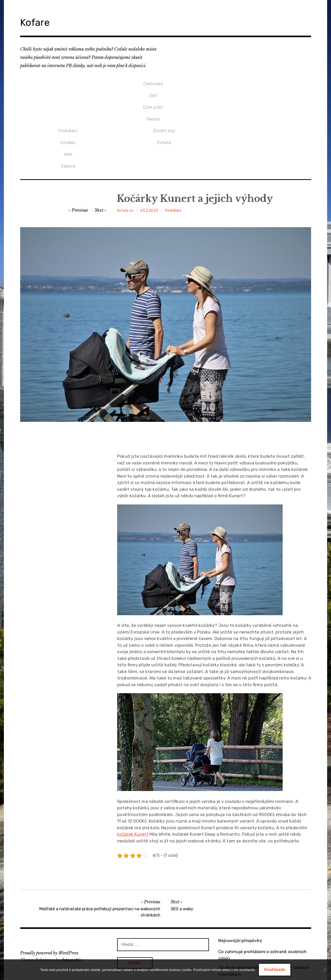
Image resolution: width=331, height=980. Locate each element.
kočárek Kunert (133, 778)
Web (164, 100)
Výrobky (164, 91)
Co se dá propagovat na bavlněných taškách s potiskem (264, 914)
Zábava (164, 108)
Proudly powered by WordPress (49, 897)
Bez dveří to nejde (237, 943)
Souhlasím (275, 970)
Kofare (39, 22)
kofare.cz (125, 154)
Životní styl (260, 82)
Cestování (68, 82)
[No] (325, 970)
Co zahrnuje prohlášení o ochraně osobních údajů (262, 899)
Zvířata (260, 91)
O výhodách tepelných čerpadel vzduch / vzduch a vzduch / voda (260, 930)
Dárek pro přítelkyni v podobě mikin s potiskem (256, 955)
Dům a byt (68, 100)
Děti (68, 91)
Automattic (71, 904)
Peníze (68, 108)
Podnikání (164, 82)
